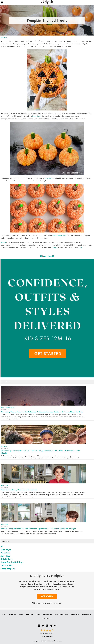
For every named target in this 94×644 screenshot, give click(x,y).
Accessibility (87, 614)
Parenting (5, 553)
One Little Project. (60, 235)
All (2, 546)
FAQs (38, 614)
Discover (47, 618)
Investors (75, 614)
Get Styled (47, 596)
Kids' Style (6, 550)
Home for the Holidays (12, 562)
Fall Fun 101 (7, 565)
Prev (43, 256)
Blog (21, 614)
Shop (4, 614)
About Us (12, 614)
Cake (38, 116)
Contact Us (47, 614)
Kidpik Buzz (7, 559)
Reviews (30, 614)
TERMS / (44, 637)
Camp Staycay (8, 569)
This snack (49, 178)
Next (51, 256)
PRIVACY (50, 637)
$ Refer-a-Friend (61, 614)
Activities (4, 37)
